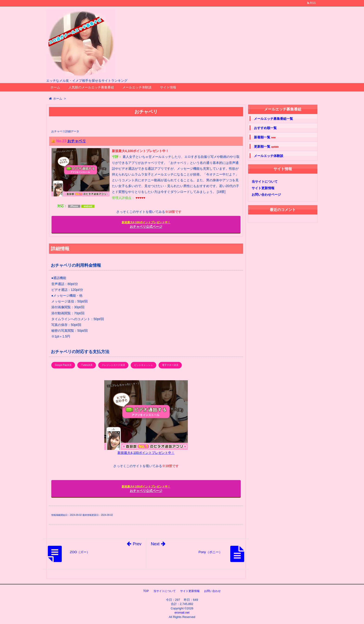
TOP (146, 591)
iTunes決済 (87, 365)
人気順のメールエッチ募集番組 (91, 87)
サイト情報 (168, 87)
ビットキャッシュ (143, 365)
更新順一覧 (266, 147)
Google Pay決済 (63, 365)
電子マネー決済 (170, 365)
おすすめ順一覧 (265, 128)
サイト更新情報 (263, 188)
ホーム (55, 87)
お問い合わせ (212, 591)
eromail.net (182, 613)
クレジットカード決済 (113, 365)
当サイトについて (265, 182)
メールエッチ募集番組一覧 (273, 119)
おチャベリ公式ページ (146, 225)
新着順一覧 (265, 137)
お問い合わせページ (266, 195)
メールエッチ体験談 (137, 87)
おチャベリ (77, 141)
